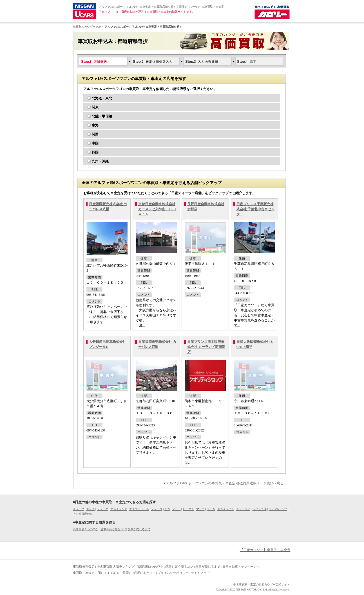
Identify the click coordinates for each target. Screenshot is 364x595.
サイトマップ (200, 573)
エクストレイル (139, 509)
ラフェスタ (260, 509)
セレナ (91, 509)
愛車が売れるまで (139, 529)
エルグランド (119, 509)
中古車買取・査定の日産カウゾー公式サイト (262, 584)
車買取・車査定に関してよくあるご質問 (101, 573)
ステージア (243, 509)
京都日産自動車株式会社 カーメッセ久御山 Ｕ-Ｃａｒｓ (157, 209)
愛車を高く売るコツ (113, 529)
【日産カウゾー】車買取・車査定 (265, 550)
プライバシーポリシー (173, 573)
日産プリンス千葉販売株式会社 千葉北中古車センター (255, 209)
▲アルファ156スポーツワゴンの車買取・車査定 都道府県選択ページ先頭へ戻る (223, 483)
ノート (177, 509)
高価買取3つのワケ (150, 567)
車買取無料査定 (84, 567)
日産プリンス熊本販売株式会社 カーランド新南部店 (206, 347)
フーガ (211, 509)
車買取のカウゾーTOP (87, 27)
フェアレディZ (278, 509)
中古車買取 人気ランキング (116, 567)
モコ (167, 509)
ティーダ (157, 509)
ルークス (188, 509)
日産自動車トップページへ (241, 567)
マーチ (200, 509)
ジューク (102, 509)
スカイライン (226, 509)
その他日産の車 (83, 514)
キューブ (79, 509)
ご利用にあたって (143, 573)
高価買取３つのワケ (86, 529)
